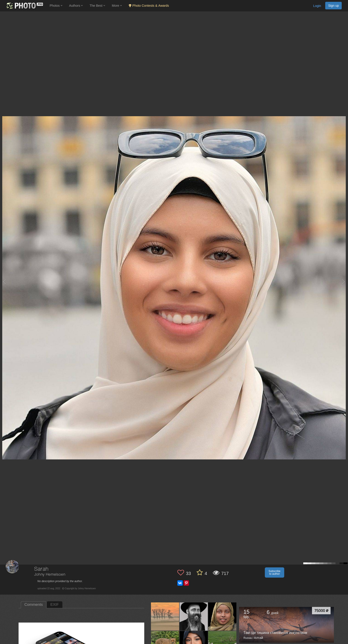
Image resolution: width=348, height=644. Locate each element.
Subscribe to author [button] (275, 572)
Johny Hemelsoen (50, 575)
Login (317, 6)
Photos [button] (56, 6)
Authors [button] (76, 6)
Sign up (333, 6)
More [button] (117, 6)
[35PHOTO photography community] (24, 6)
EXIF (55, 605)
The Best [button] (97, 6)
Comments (34, 605)
